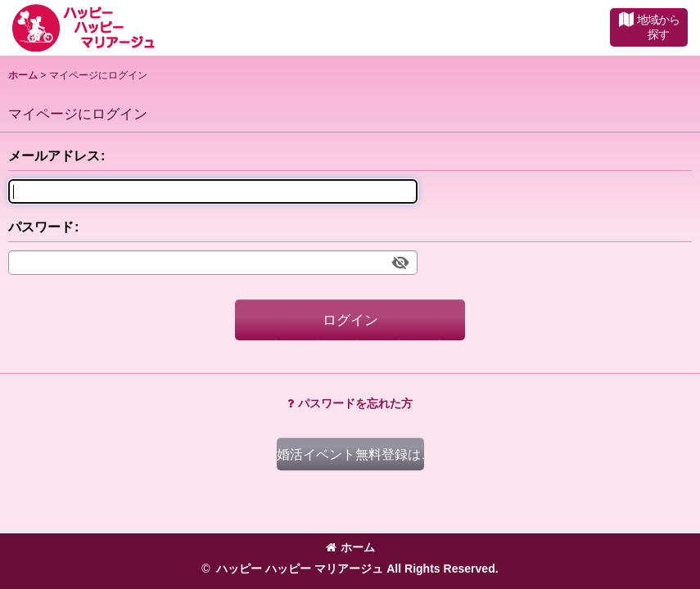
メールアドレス (54, 155)
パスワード (41, 227)
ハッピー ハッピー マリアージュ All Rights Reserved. (356, 569)
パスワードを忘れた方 (350, 403)
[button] (649, 27)
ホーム (350, 547)
